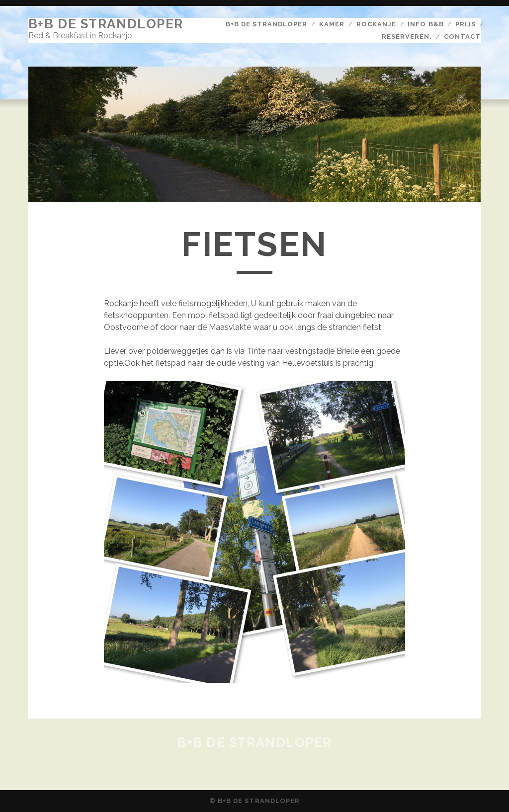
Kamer (332, 24)
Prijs (466, 24)
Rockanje (376, 24)
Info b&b (425, 24)
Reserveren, (407, 37)
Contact (462, 37)
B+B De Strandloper (106, 24)
